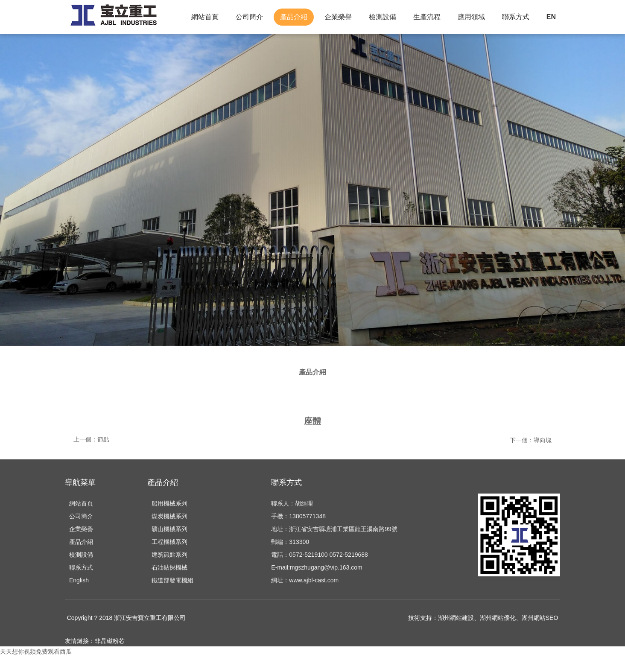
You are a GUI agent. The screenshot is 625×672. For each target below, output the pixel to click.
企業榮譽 (338, 17)
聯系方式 (516, 17)
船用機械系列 (169, 519)
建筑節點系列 (169, 570)
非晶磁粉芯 (110, 656)
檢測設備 (383, 17)
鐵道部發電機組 (172, 596)
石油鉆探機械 (169, 583)
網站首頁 (205, 17)
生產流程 (427, 17)
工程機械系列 (169, 557)
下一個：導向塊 (531, 453)
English (79, 596)
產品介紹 (294, 17)
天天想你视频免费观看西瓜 (36, 667)
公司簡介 (249, 17)
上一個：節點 (91, 453)
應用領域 (471, 17)
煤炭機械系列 (169, 532)
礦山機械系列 (169, 544)
